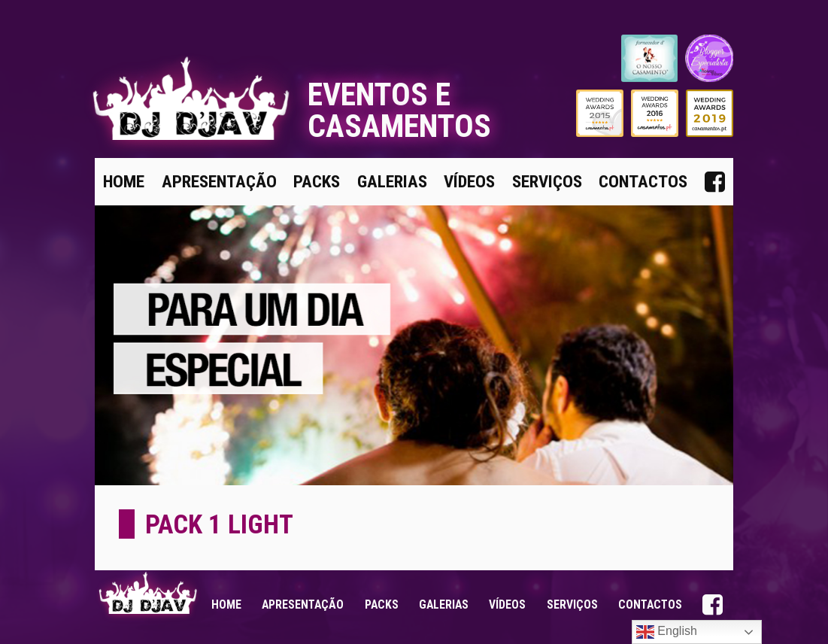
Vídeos (469, 182)
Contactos (643, 182)
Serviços (547, 182)
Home (124, 182)
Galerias (392, 182)
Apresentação (219, 182)
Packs (317, 182)
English (667, 632)
